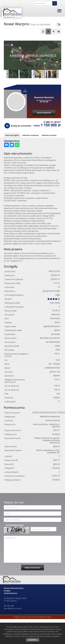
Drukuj (59, 32)
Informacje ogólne (12, 135)
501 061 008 (44, 102)
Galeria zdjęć (48, 32)
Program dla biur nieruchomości (27, 617)
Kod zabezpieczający (15, 525)
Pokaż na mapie (53, 32)
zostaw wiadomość (44, 113)
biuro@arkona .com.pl (13, 608)
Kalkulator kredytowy (30, 135)
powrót (58, 24)
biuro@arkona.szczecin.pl (44, 100)
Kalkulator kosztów (49, 135)
